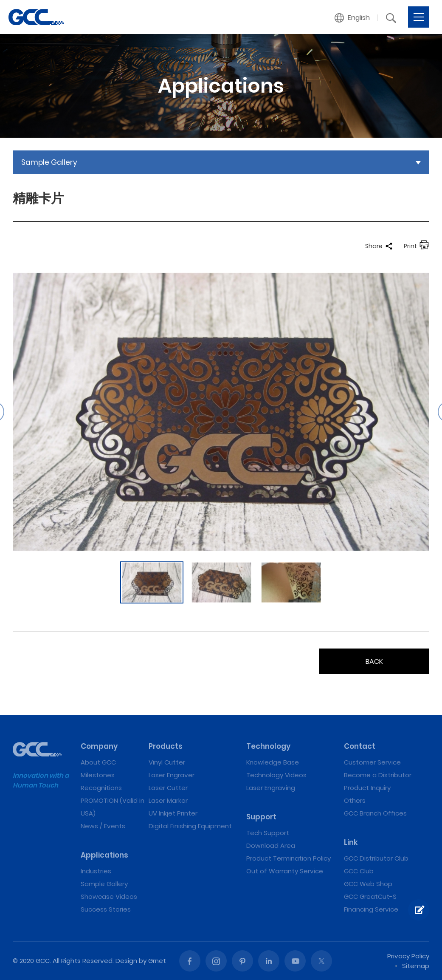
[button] (352, 18)
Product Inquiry (367, 788)
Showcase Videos (109, 896)
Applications (104, 855)
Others (355, 800)
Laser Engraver (172, 775)
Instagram (216, 961)
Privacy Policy (408, 956)
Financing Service (371, 909)
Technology (268, 746)
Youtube (295, 961)
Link (351, 842)
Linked (269, 961)
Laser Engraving (271, 788)
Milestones (98, 775)
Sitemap (416, 966)
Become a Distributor (378, 775)
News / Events (103, 826)
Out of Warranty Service (285, 871)
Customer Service (372, 762)
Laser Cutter (168, 788)
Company (99, 746)
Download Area (271, 845)
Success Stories (106, 909)
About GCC (98, 762)
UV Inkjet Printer (173, 813)
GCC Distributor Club (376, 858)
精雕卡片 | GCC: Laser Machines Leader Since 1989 (36, 17)
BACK (374, 661)
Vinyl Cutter (167, 762)
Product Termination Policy (289, 858)
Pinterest (242, 961)
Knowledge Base (273, 762)
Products (166, 746)
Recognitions (101, 788)
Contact (360, 746)
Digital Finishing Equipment (190, 826)
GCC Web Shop (368, 884)
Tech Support (268, 833)
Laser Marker (168, 800)
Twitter (321, 961)
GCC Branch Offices (375, 813)
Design (126, 961)
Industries (96, 871)
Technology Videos (276, 775)
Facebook (190, 961)
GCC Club (359, 871)
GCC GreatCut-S (370, 896)
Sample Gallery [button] (49, 162)
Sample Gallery (104, 884)
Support (261, 817)
